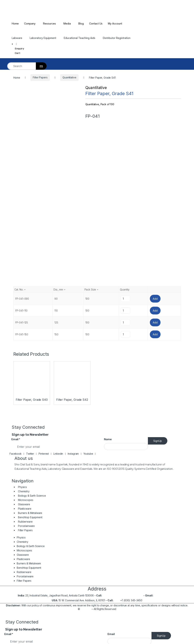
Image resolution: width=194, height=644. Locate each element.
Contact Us (99, 24)
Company (31, 24)
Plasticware (25, 347)
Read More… (22, 312)
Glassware (24, 343)
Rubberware (25, 360)
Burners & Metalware (30, 351)
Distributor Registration (119, 38)
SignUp (158, 279)
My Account (119, 24)
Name (108, 278)
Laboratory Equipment (44, 38)
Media (69, 24)
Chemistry (24, 330)
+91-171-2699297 (120, 434)
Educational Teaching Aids (81, 38)
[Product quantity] (125, 137)
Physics (22, 326)
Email (16, 278)
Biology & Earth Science (32, 334)
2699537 (137, 434)
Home (15, 24)
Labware (17, 38)
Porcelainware (26, 364)
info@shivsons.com (165, 434)
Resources (51, 24)
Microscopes (26, 339)
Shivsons (86, 448)
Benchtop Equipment (30, 356)
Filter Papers (25, 369)
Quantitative (96, 88)
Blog (83, 24)
